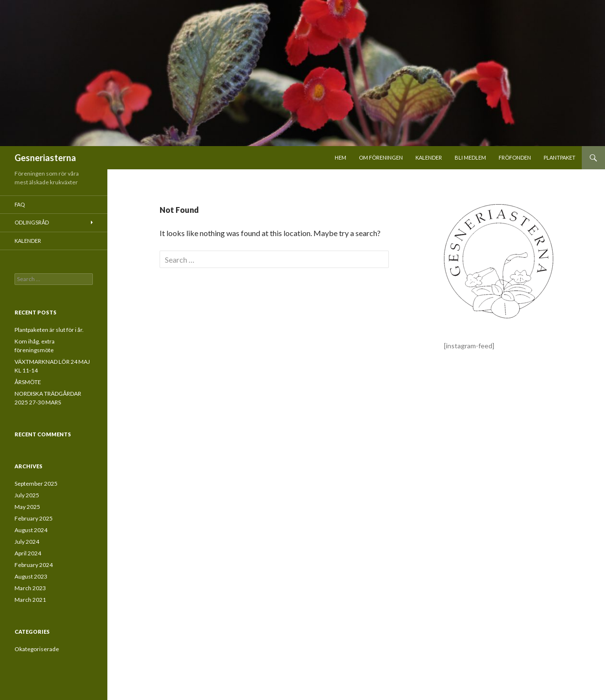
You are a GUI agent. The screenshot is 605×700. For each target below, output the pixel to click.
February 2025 (34, 518)
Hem (340, 157)
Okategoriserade (37, 649)
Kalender (429, 157)
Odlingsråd (32, 222)
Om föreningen (381, 157)
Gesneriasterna (45, 158)
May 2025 (27, 507)
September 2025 (36, 484)
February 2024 (34, 565)
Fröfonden (515, 157)
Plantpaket (560, 157)
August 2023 (31, 576)
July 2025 (27, 495)
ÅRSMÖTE (28, 382)
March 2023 (30, 588)
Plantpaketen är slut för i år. (49, 330)
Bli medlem (470, 157)
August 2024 (31, 530)
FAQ (20, 204)
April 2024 (28, 553)
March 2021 (30, 600)
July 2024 (27, 542)
